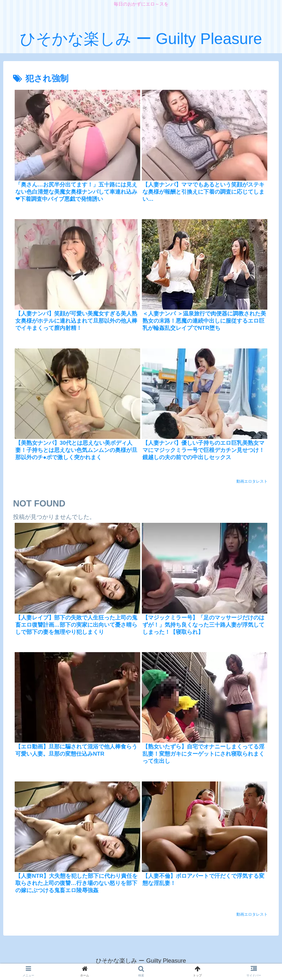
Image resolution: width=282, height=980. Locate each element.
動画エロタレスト (252, 481)
